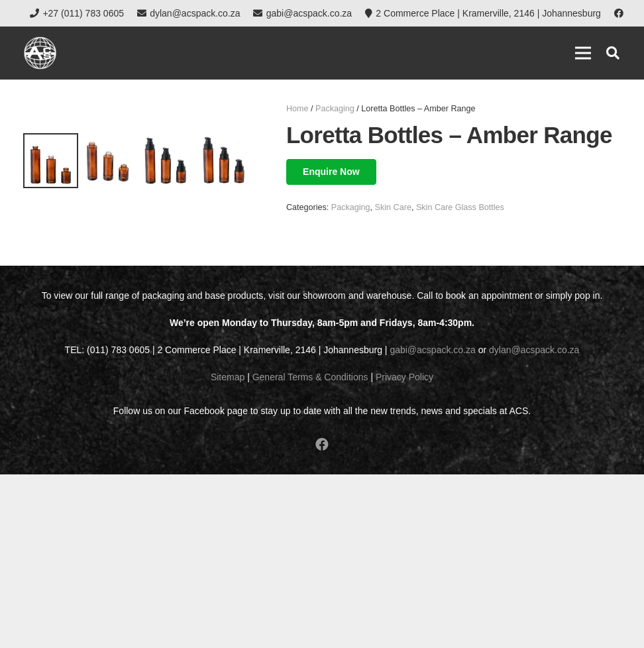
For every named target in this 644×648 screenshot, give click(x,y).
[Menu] (583, 53)
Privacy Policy (404, 551)
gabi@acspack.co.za (432, 523)
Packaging (335, 109)
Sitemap (228, 551)
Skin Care (393, 207)
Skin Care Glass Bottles (460, 207)
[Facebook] (619, 13)
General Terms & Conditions (310, 551)
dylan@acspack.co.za (534, 523)
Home (297, 109)
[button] (613, 53)
